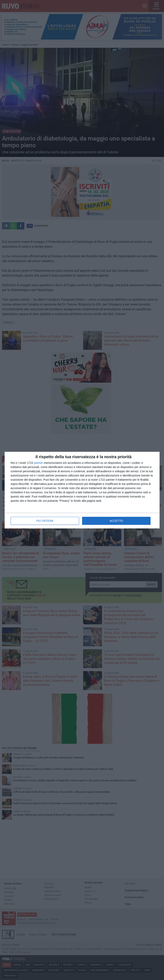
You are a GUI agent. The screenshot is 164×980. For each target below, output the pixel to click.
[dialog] (82, 490)
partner (38, 463)
